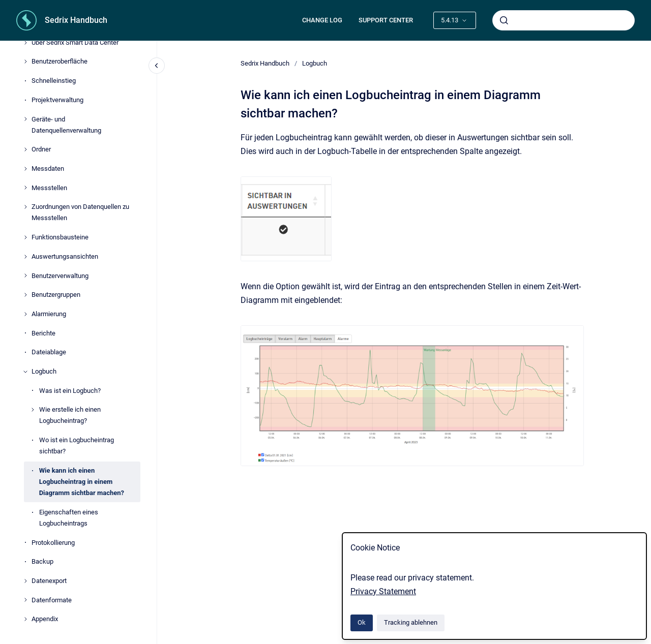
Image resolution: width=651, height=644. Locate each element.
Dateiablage (49, 352)
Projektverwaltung (57, 100)
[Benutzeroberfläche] (25, 62)
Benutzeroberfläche (60, 61)
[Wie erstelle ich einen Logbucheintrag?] (33, 410)
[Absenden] (504, 20)
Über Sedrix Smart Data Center (75, 42)
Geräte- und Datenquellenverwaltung (66, 125)
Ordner (41, 149)
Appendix (45, 619)
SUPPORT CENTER (386, 20)
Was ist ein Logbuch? (70, 391)
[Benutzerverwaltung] (25, 275)
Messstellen (49, 188)
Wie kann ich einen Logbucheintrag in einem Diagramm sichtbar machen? (82, 482)
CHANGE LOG (322, 20)
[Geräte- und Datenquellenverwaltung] (25, 119)
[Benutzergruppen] (25, 295)
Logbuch (44, 371)
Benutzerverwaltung (60, 276)
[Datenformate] (25, 600)
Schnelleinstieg (54, 81)
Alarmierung (49, 314)
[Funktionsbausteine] (25, 237)
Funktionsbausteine (60, 237)
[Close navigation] (157, 66)
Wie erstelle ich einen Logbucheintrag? (70, 415)
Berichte (43, 333)
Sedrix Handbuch (76, 20)
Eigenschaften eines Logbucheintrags (69, 518)
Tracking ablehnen (411, 622)
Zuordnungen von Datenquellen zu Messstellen (80, 212)
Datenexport (49, 581)
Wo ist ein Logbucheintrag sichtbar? (77, 446)
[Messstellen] (25, 188)
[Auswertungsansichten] (25, 257)
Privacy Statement (383, 591)
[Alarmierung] (25, 314)
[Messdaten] (25, 169)
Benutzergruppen (56, 295)
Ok (362, 622)
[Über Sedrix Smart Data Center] (25, 43)
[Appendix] (25, 619)
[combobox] (564, 20)
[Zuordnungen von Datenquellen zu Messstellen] (25, 207)
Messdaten (48, 168)
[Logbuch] (25, 372)
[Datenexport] (25, 581)
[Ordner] (25, 149)
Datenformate (52, 600)
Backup (42, 561)
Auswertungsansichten (65, 256)
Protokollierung (53, 543)
